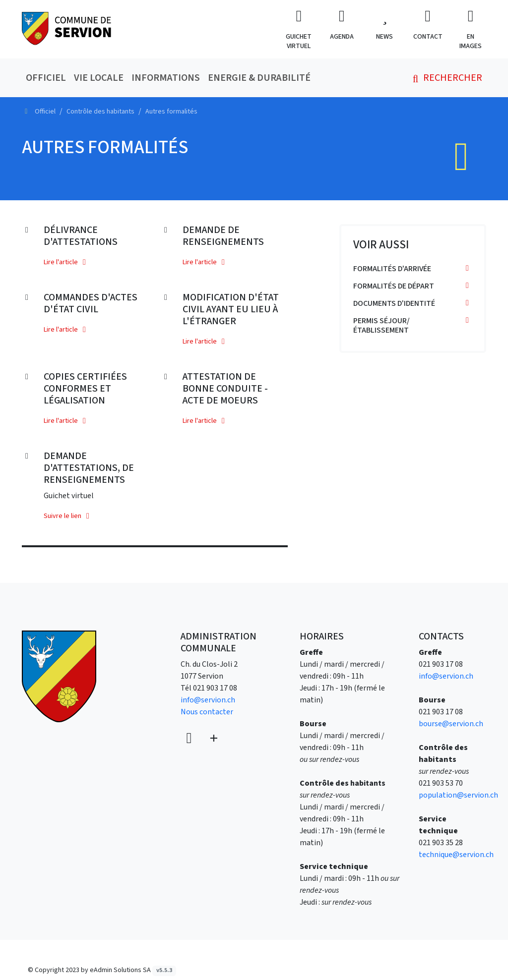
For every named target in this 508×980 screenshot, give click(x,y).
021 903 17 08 (215, 688)
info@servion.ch (208, 700)
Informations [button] (166, 78)
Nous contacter (207, 712)
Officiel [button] (46, 78)
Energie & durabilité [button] (259, 78)
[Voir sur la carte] (190, 739)
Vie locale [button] (99, 78)
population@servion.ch (458, 795)
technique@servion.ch (456, 855)
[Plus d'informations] (213, 739)
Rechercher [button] (445, 78)
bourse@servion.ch (451, 724)
